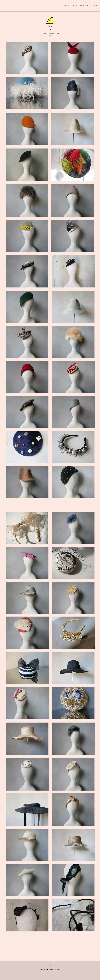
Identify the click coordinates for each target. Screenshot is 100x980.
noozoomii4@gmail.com (52, 969)
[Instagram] (50, 966)
